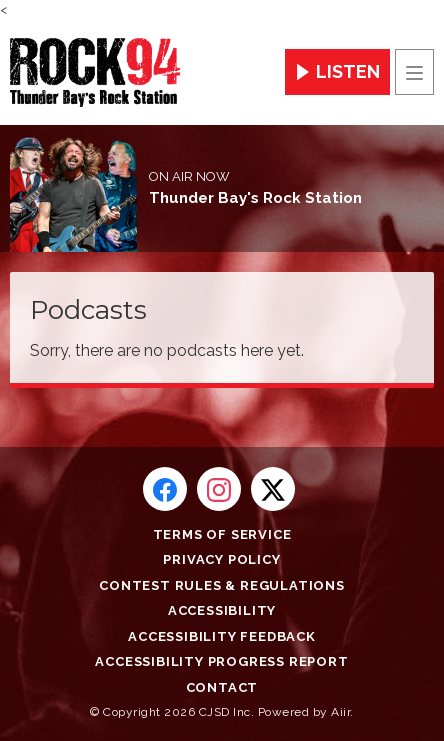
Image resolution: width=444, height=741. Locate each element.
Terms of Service (222, 534)
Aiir (340, 712)
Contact (222, 687)
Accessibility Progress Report (221, 661)
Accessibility (222, 610)
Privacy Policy (221, 559)
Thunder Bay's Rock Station (255, 198)
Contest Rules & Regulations (222, 585)
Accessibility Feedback (222, 636)
